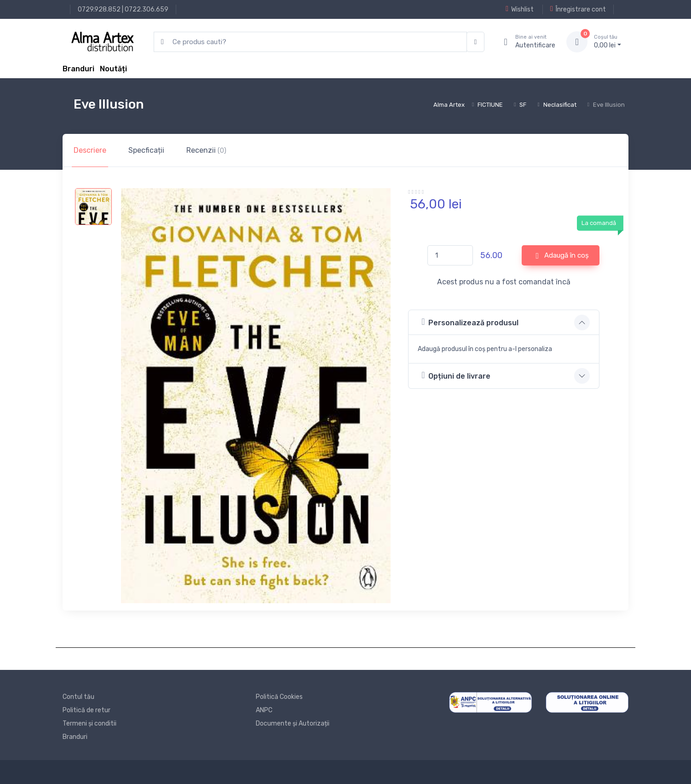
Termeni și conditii (89, 723)
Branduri (78, 69)
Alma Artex (449, 105)
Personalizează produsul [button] (470, 322)
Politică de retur (86, 710)
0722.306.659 (147, 9)
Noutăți (113, 69)
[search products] (310, 42)
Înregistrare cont (578, 9)
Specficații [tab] (146, 150)
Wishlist (520, 9)
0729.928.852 (99, 9)
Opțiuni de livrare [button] (456, 375)
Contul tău (78, 697)
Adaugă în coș (563, 256)
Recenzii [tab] (206, 150)
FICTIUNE (490, 105)
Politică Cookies (279, 697)
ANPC (264, 710)
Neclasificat (560, 105)
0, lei (608, 41)
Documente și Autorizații (293, 723)
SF (523, 105)
